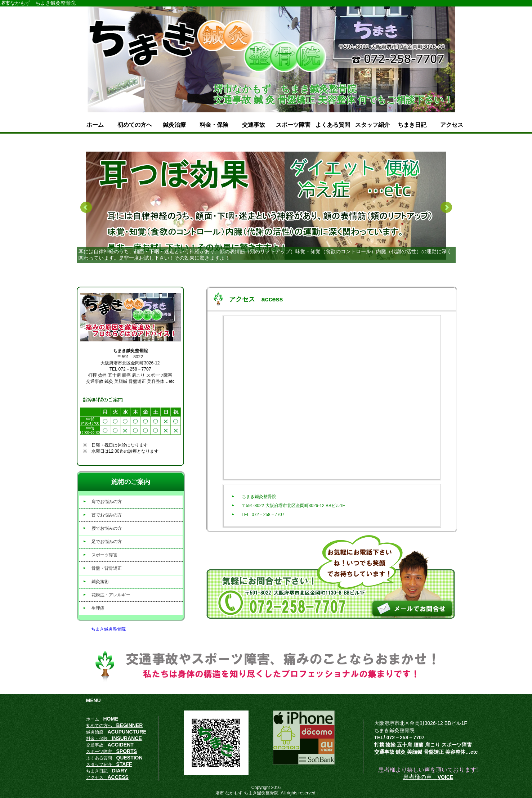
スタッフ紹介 (372, 125)
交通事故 (254, 125)
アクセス (452, 125)
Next (446, 207)
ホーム (95, 125)
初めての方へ (135, 125)
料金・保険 (214, 125)
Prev (86, 207)
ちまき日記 (412, 125)
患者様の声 (428, 777)
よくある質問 (333, 125)
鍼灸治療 (174, 125)
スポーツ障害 (293, 125)
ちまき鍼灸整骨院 (108, 629)
